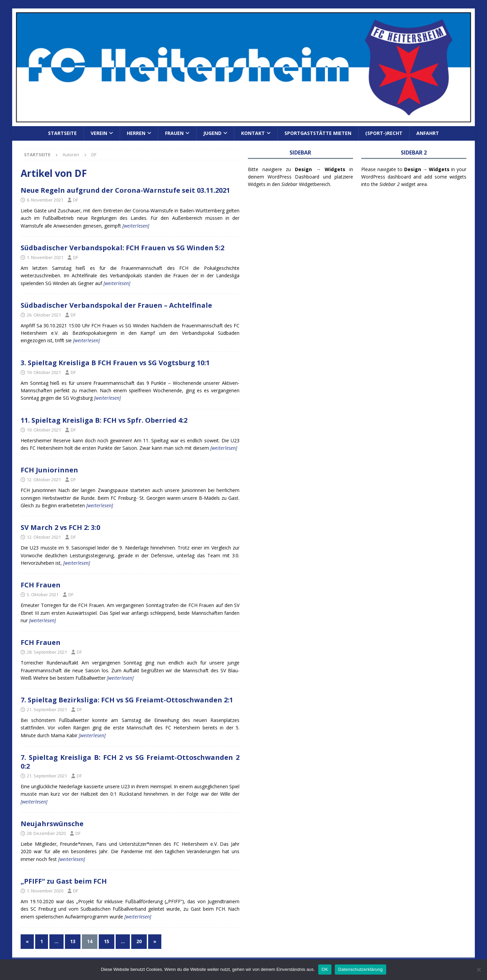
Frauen (174, 133)
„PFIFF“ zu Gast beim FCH (64, 881)
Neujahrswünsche (52, 824)
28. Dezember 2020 (46, 833)
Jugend (212, 133)
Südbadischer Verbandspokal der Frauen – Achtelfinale (116, 305)
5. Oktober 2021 (43, 594)
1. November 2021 (45, 257)
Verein (99, 133)
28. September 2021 (47, 652)
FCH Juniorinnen (49, 470)
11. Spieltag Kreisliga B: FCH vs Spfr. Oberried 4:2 (104, 420)
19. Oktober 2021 (44, 372)
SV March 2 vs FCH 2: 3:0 (60, 527)
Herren (136, 133)
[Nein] (479, 970)
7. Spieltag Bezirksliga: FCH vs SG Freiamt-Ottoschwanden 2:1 (127, 700)
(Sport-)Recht (384, 133)
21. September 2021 (47, 709)
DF (76, 200)
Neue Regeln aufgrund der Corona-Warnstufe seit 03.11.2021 (125, 190)
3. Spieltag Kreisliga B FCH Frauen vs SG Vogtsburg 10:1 (115, 363)
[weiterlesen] (136, 226)
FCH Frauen (41, 585)
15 (107, 941)
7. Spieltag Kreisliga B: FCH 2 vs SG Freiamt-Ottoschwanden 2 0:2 (130, 762)
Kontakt (253, 133)
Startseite (62, 133)
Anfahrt (428, 133)
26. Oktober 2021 (44, 315)
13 (73, 941)
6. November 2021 (45, 200)
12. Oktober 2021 (44, 480)
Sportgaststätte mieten (318, 133)
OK (325, 969)
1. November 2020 (45, 891)
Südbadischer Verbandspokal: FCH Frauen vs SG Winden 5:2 (122, 248)
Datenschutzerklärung (360, 969)
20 (139, 941)
